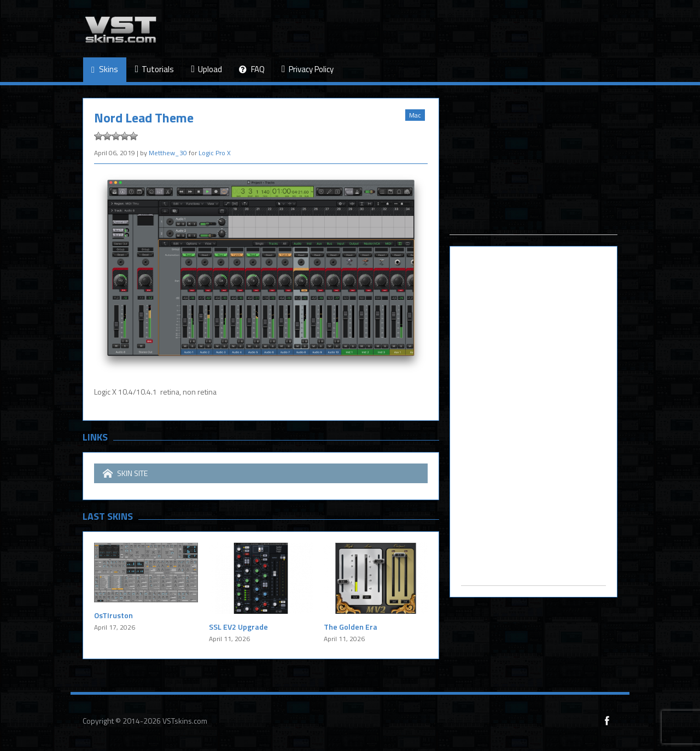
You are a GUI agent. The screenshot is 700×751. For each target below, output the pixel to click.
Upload (206, 69)
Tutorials (155, 69)
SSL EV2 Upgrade (238, 627)
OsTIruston (113, 615)
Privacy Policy (308, 69)
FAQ (252, 70)
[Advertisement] (533, 166)
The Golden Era (351, 627)
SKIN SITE (125, 473)
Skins (105, 70)
